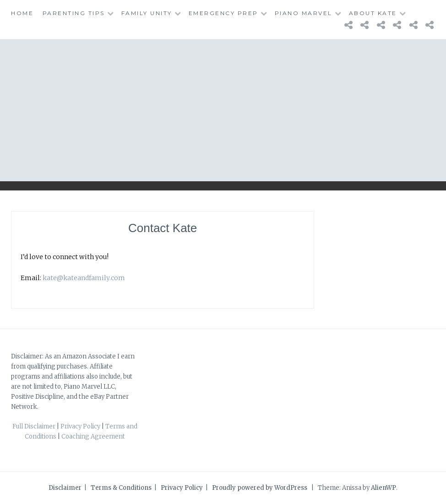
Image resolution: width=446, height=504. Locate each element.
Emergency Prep (223, 13)
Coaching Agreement (93, 436)
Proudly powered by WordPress (260, 488)
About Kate (373, 13)
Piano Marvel (304, 13)
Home (22, 13)
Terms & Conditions (121, 488)
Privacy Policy (80, 426)
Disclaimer (65, 488)
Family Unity (147, 13)
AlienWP (383, 488)
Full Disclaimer (34, 426)
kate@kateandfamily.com (84, 278)
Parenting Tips (74, 13)
